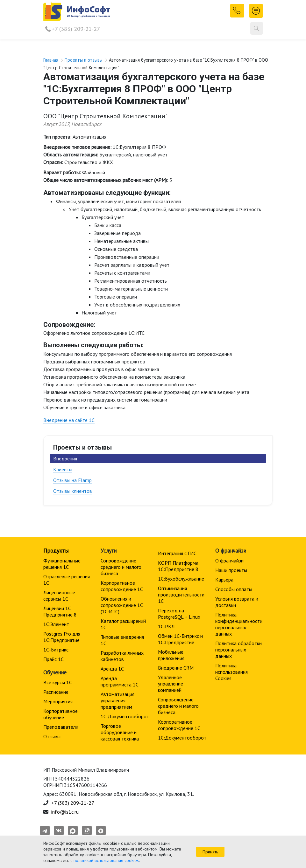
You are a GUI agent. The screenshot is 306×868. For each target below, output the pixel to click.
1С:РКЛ (166, 626)
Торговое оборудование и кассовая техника (120, 732)
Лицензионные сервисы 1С (59, 596)
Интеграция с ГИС (177, 553)
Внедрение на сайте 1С (69, 420)
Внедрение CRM (176, 668)
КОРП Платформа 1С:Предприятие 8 (178, 566)
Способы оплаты (234, 589)
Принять (210, 852)
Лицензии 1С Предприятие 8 (60, 611)
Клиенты (63, 469)
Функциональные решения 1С (62, 564)
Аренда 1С (112, 669)
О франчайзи (229, 561)
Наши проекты (231, 570)
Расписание (56, 692)
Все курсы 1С (58, 682)
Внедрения (65, 458)
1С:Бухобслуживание (181, 579)
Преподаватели (61, 727)
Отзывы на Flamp (72, 480)
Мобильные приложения (171, 655)
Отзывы (52, 736)
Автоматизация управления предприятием (117, 700)
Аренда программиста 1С (120, 681)
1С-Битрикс (56, 650)
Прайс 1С (53, 659)
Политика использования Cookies (231, 672)
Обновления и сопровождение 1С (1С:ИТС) (122, 605)
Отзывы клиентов (73, 491)
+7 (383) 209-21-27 (76, 29)
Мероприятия (58, 701)
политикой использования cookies (106, 860)
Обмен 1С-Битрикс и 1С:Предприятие (180, 639)
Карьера (224, 580)
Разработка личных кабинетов (122, 656)
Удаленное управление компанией (171, 684)
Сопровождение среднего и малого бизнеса (121, 567)
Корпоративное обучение (60, 714)
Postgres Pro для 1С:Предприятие (62, 637)
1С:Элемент (56, 624)
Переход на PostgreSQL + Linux (179, 614)
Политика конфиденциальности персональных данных (239, 624)
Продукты (56, 551)
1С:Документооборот (125, 716)
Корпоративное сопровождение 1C (122, 586)
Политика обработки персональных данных (238, 650)
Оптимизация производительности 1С (181, 595)
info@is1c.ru (65, 812)
